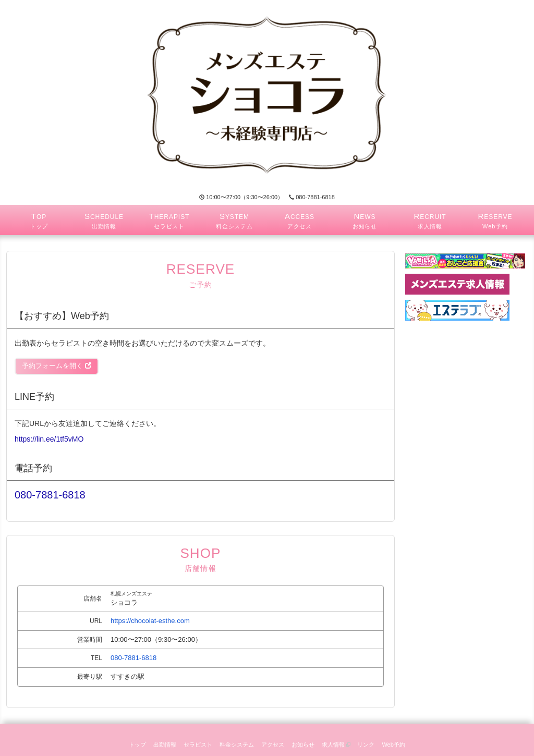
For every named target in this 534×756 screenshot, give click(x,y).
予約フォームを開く (57, 366)
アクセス (273, 745)
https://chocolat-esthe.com (150, 621)
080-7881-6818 (312, 197)
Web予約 (393, 745)
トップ (137, 745)
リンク (366, 745)
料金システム (237, 745)
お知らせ (303, 745)
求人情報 (336, 745)
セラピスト (198, 745)
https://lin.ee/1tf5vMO (49, 439)
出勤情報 (165, 745)
